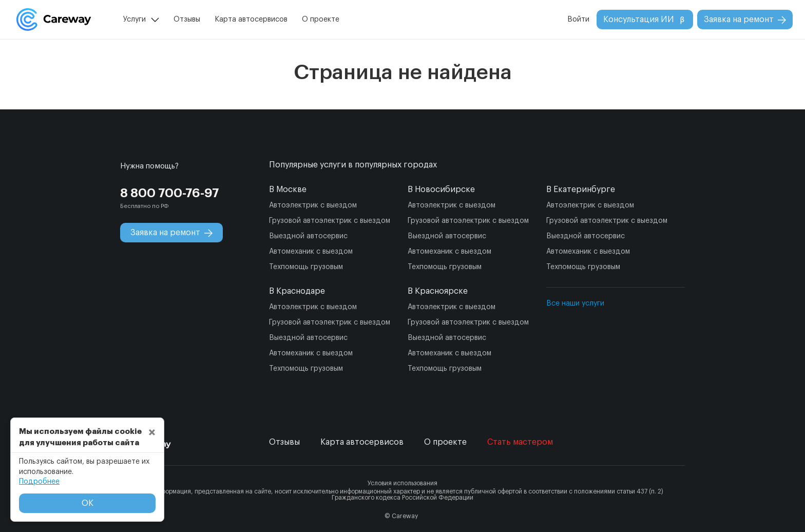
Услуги (135, 20)
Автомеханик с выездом (311, 252)
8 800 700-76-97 (170, 193)
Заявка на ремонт (745, 20)
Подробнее (39, 482)
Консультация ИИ (645, 20)
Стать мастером (520, 442)
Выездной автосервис (308, 236)
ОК (88, 503)
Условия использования (402, 483)
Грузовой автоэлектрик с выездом (330, 221)
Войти (578, 20)
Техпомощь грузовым (306, 267)
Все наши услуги (575, 303)
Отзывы (187, 20)
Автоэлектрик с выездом (313, 205)
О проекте (321, 20)
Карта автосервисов (251, 20)
